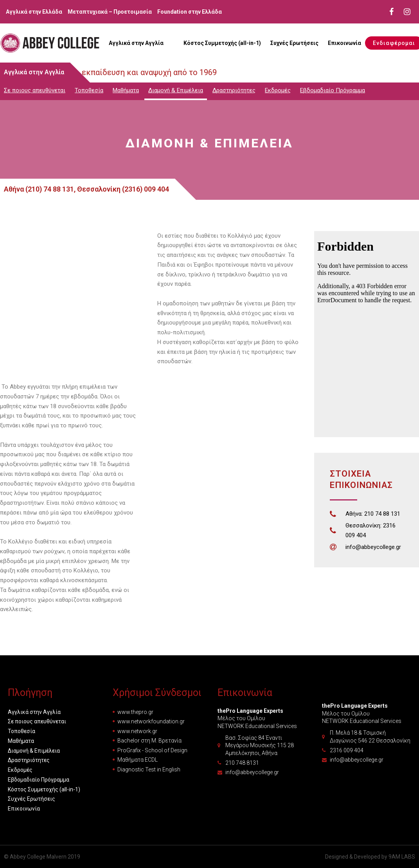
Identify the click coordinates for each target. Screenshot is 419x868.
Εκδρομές (278, 90)
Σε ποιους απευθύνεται (35, 90)
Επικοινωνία (344, 43)
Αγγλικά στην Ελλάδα (34, 12)
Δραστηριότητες (234, 90)
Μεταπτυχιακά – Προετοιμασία (110, 12)
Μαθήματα (126, 90)
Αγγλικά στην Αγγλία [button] (136, 43)
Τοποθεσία (89, 90)
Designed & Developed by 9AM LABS (370, 857)
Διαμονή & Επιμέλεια (176, 90)
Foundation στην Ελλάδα (190, 12)
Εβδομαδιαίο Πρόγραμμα (333, 90)
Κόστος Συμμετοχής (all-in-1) (222, 43)
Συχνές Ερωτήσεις (294, 43)
